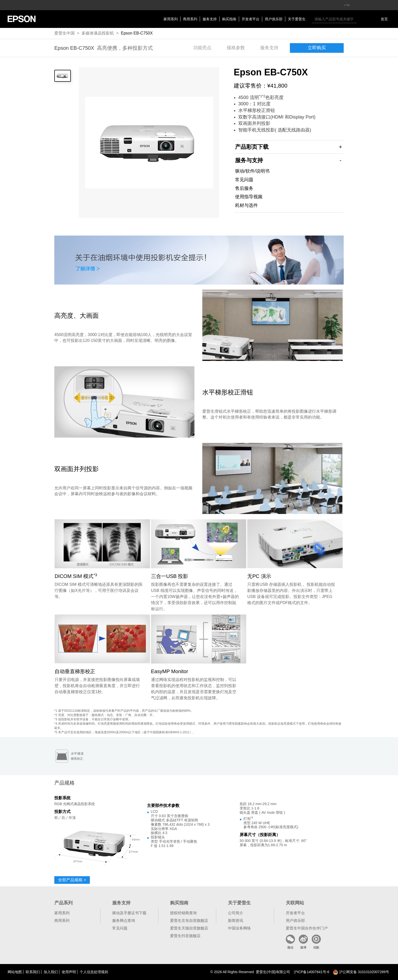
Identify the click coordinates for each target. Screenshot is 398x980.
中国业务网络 (239, 928)
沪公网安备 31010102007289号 (361, 972)
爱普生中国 (64, 33)
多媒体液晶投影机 (98, 33)
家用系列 (171, 19)
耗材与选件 (246, 205)
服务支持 (210, 19)
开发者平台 (251, 19)
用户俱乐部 (274, 19)
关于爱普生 (297, 19)
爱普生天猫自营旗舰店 (189, 928)
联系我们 (33, 972)
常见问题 (244, 180)
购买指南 (229, 19)
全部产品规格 (72, 880)
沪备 (311, 972)
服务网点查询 (124, 920)
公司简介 (236, 913)
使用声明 (69, 972)
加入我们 (51, 972)
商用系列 (190, 19)
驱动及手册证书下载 (129, 913)
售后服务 (244, 188)
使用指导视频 (249, 197)
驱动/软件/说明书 (252, 171)
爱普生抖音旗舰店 (185, 936)
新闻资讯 (236, 920)
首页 (384, 19)
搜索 (362, 19)
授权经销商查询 (183, 913)
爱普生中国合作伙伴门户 (307, 928)
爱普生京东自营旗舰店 (189, 920)
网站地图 (15, 972)
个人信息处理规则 (94, 972)
